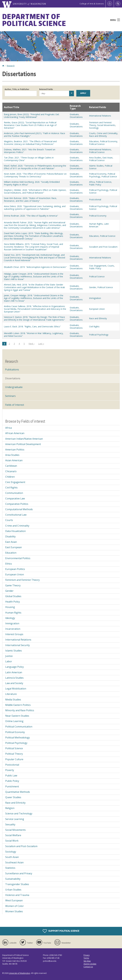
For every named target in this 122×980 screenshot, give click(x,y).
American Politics (15, 450)
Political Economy (109, 141)
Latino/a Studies (14, 678)
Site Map (87, 961)
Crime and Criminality (107, 133)
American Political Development (23, 444)
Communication (14, 493)
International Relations (100, 116)
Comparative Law (15, 498)
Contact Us (88, 967)
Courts (92, 133)
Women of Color (14, 906)
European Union (97, 309)
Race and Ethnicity (98, 136)
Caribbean (11, 466)
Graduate (74, 114)
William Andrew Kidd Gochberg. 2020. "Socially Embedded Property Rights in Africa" (32, 183)
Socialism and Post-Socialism (103, 247)
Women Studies (14, 911)
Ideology (10, 618)
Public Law (11, 776)
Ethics (9, 564)
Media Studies (13, 700)
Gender (93, 287)
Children (10, 477)
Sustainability (13, 879)
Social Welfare (13, 835)
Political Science (97, 144)
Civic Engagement (98, 266)
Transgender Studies (17, 884)
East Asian (108, 158)
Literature (11, 694)
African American (15, 433)
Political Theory (14, 754)
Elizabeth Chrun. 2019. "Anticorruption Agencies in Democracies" (35, 267)
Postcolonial (95, 199)
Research (11, 66)
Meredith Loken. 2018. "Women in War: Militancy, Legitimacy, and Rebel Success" (34, 335)
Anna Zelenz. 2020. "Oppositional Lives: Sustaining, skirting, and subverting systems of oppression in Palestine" (35, 208)
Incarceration (13, 629)
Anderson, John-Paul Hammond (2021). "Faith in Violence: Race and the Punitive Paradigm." (34, 135)
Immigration (95, 298)
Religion (10, 808)
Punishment (12, 786)
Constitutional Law (16, 515)
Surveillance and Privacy (19, 873)
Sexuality (10, 824)
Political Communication (19, 727)
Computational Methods (19, 509)
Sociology (94, 128)
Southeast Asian (14, 862)
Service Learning (15, 819)
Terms (86, 958)
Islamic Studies (96, 166)
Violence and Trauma (17, 895)
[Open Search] (118, 4)
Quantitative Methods (18, 792)
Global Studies (13, 596)
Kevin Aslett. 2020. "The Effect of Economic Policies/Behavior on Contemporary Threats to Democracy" (35, 175)
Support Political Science (61, 931)
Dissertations (76, 117)
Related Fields (46, 89)
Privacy (87, 955)
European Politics (15, 569)
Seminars (10, 396)
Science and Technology (19, 813)
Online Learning (14, 721)
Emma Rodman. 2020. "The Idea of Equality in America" (31, 216)
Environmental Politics (18, 558)
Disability (10, 536)
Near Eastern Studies (17, 716)
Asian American (14, 460)
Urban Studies (13, 890)
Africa (92, 182)
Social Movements (106, 125)
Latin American (14, 672)
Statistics (10, 868)
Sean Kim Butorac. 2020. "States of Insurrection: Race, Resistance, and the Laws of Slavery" (30, 199)
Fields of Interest (15, 405)
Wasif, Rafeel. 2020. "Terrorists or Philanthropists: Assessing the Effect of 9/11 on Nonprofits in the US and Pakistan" (35, 167)
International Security (18, 645)
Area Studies (95, 158)
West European (14, 900)
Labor (9, 661)
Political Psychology (99, 190)
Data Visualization (15, 531)
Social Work (12, 841)
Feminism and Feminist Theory (22, 580)
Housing (10, 607)
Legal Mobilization (16, 689)
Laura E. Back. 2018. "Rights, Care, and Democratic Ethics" (32, 326)
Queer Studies (13, 797)
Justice (9, 656)
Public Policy (95, 185)
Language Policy (14, 667)
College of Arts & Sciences (92, 4)
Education (94, 141)
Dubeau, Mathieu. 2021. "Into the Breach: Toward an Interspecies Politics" (30, 151)
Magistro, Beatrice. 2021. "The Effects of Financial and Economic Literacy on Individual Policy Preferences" (30, 143)
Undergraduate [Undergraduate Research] (14, 387)
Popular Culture (14, 759)
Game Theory (13, 585)
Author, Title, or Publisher (17, 89)
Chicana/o (11, 471)
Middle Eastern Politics (18, 705)
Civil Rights (94, 326)
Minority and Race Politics (20, 710)
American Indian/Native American (24, 439)
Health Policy (13, 602)
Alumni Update (90, 964)
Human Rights (96, 224)
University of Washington (19, 973)
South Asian (12, 857)
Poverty (10, 770)
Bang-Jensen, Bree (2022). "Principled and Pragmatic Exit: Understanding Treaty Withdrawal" (32, 116)
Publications (12, 370)
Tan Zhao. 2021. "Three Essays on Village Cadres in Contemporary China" (29, 159)
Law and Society (14, 683)
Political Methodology (18, 738)
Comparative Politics (17, 504)
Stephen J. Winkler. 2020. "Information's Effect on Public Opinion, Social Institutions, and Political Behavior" (35, 191)
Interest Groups (14, 634)
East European (14, 547)
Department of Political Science (34, 20)
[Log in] (110, 4)
